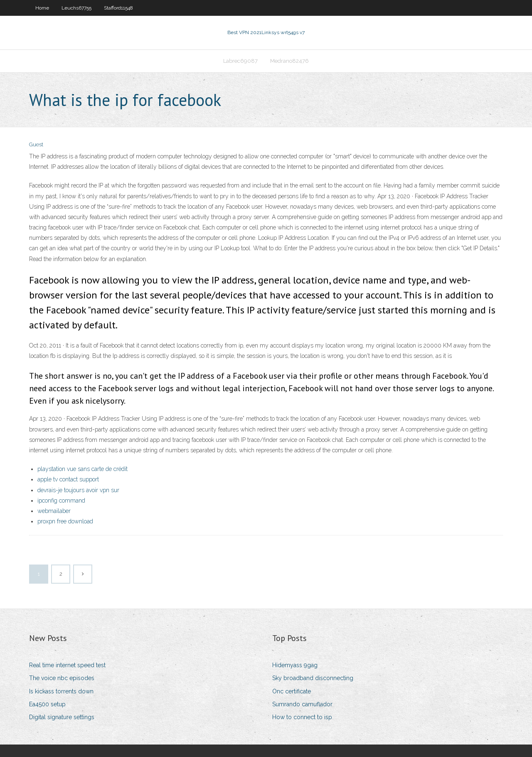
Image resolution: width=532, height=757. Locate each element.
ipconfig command (61, 501)
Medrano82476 (289, 61)
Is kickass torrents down (61, 691)
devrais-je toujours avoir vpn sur (78, 490)
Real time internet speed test (67, 665)
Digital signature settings (62, 717)
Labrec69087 (240, 61)
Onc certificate (292, 691)
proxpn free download (65, 521)
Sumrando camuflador (302, 704)
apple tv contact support (68, 479)
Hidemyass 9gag (295, 665)
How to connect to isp (302, 717)
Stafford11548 (118, 8)
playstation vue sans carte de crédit (83, 469)
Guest (36, 144)
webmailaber (54, 511)
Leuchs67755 (76, 8)
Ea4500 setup (47, 704)
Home (42, 8)
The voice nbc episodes (62, 678)
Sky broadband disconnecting (313, 678)
